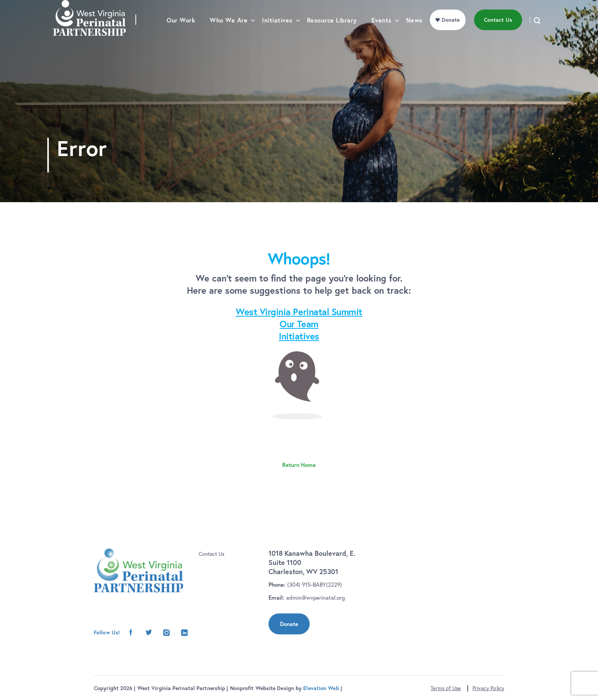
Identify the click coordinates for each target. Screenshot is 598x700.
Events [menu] (382, 36)
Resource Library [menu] (332, 36)
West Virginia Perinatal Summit (299, 312)
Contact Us (211, 554)
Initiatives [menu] (277, 36)
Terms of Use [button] (446, 688)
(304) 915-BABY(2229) (315, 585)
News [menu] (414, 36)
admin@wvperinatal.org (315, 598)
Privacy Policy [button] (488, 688)
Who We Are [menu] (229, 36)
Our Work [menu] (181, 36)
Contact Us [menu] (498, 36)
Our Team (299, 324)
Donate (289, 624)
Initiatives (299, 336)
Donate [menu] (451, 36)
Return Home (299, 465)
